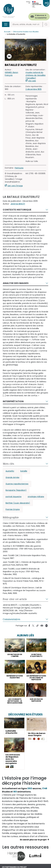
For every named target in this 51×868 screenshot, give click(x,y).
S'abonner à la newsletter (41, 17)
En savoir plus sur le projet (33, 840)
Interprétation (13, 401)
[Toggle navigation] (6, 24)
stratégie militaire (36, 497)
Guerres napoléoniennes (17, 484)
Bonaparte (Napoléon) (16, 490)
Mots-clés (8, 464)
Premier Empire (13, 509)
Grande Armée (12, 477)
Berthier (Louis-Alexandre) (18, 503)
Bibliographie (11, 517)
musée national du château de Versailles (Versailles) (36, 75)
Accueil (7, 32)
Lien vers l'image (15, 186)
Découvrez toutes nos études (26, 32)
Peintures (19, 168)
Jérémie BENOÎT (18, 204)
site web (32, 81)
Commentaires (12, 619)
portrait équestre (14, 497)
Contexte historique (17, 210)
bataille (24, 471)
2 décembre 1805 (34, 89)
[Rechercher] (27, 24)
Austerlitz (10, 471)
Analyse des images (16, 283)
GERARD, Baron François (11, 74)
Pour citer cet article (15, 599)
